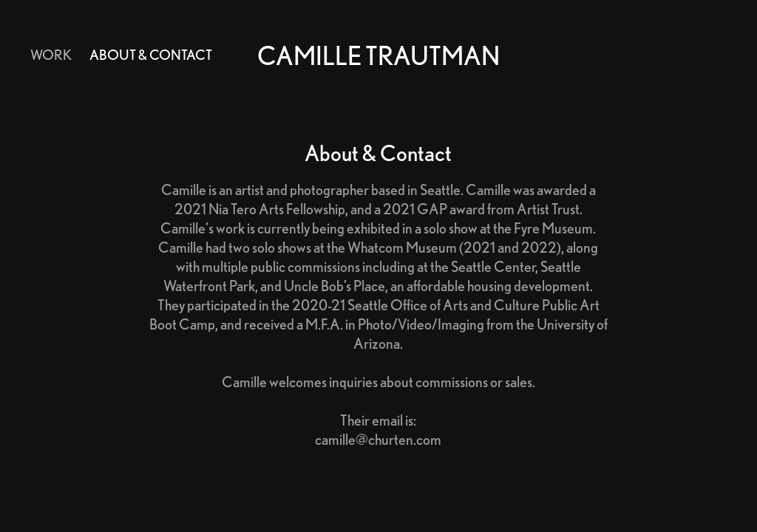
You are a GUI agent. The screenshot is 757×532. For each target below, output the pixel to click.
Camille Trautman (378, 55)
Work (51, 55)
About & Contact (151, 55)
